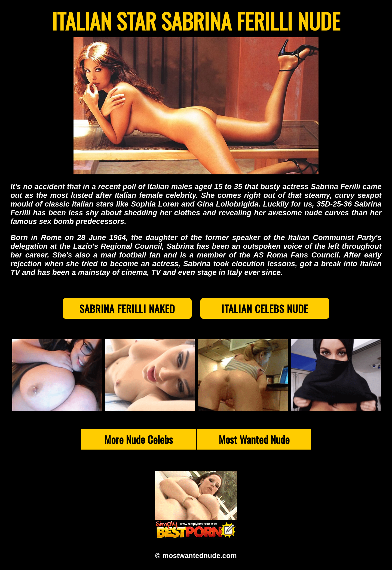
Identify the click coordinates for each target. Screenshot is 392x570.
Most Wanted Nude (254, 442)
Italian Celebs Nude (276, 310)
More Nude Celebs (139, 442)
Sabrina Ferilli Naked (116, 310)
